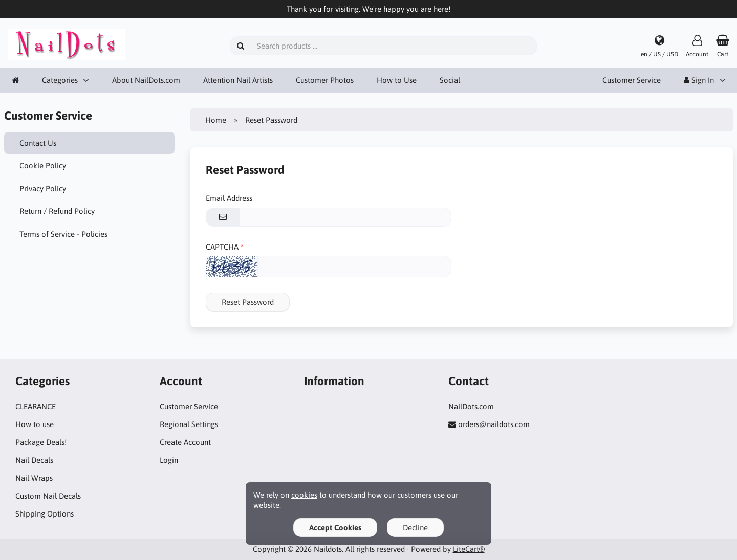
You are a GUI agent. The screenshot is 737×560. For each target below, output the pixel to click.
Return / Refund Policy (57, 211)
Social (450, 80)
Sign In (699, 80)
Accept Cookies (335, 528)
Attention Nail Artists (238, 80)
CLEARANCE (36, 406)
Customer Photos (325, 80)
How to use (35, 424)
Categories (60, 80)
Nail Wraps (34, 478)
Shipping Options (45, 514)
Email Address (229, 198)
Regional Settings (189, 424)
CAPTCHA (222, 247)
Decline (415, 528)
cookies (304, 495)
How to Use (397, 80)
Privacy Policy (43, 188)
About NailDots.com (146, 80)
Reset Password (248, 302)
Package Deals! (41, 442)
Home (216, 120)
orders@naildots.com (494, 424)
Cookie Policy (43, 165)
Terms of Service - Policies (63, 234)
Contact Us (38, 143)
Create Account (185, 442)
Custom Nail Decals (48, 496)
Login (169, 460)
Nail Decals (34, 460)
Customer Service (632, 80)
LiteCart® (469, 549)
